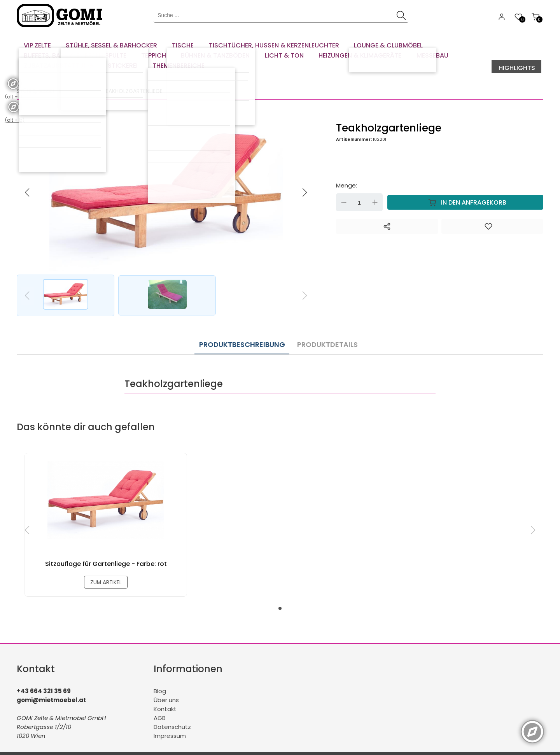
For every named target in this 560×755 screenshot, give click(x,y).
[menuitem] (36, 43)
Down (344, 191)
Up (375, 191)
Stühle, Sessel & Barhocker (55, 80)
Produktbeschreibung (242, 331)
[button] (305, 181)
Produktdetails (323, 331)
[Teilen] (387, 215)
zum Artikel (106, 570)
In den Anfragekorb (465, 191)
